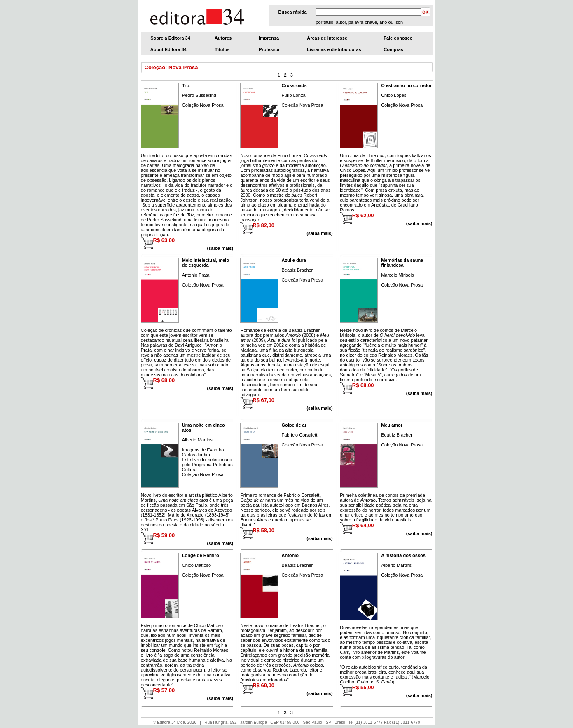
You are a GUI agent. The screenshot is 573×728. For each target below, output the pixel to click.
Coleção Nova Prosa (203, 105)
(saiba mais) (419, 223)
